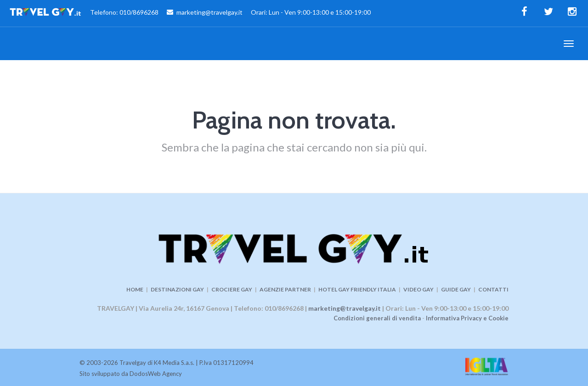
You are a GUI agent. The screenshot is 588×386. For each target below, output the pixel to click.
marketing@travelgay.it (345, 308)
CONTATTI (493, 289)
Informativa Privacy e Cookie (467, 318)
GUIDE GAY (456, 289)
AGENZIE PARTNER (285, 289)
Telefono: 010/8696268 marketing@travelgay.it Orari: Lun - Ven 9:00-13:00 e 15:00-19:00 (190, 13)
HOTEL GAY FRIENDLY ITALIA (357, 289)
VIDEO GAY (418, 289)
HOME (135, 289)
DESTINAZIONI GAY (177, 289)
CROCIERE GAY (232, 289)
